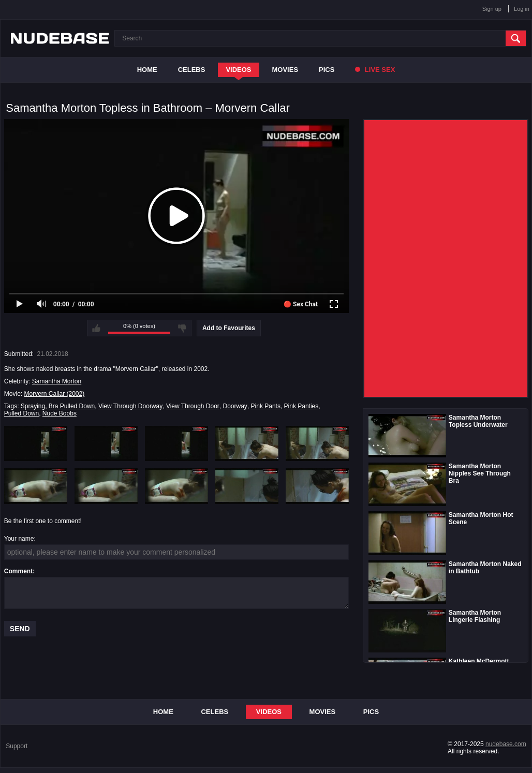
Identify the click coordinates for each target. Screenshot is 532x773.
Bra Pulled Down (72, 406)
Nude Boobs (60, 413)
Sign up (492, 9)
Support (17, 746)
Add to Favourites (229, 328)
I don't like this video (182, 328)
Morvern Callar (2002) (54, 394)
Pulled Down (21, 413)
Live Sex (375, 70)
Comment (18, 571)
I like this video (96, 328)
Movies (285, 70)
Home (147, 70)
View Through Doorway (130, 406)
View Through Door (193, 406)
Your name (19, 539)
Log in (522, 9)
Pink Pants (266, 406)
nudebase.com (506, 744)
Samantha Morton (57, 381)
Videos (238, 70)
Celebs (192, 70)
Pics (327, 70)
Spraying (33, 406)
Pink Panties (301, 406)
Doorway (235, 406)
